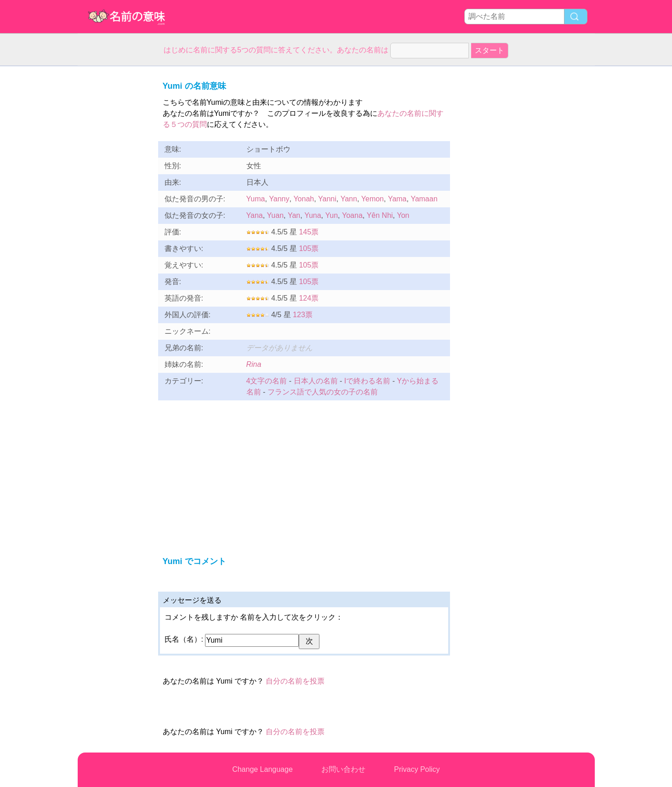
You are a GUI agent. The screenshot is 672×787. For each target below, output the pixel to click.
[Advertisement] (114, 204)
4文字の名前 (267, 381)
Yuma (256, 199)
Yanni (327, 199)
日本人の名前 (316, 381)
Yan (294, 215)
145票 (309, 232)
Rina (254, 364)
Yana (255, 215)
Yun (332, 215)
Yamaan (424, 199)
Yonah (304, 199)
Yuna (313, 215)
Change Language (262, 769)
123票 (303, 315)
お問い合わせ (343, 769)
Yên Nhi (380, 215)
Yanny (279, 199)
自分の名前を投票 (295, 681)
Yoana (352, 215)
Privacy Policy (417, 769)
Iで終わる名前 (367, 381)
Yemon (373, 199)
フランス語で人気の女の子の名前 (323, 392)
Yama (397, 199)
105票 (309, 248)
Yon (403, 215)
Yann (349, 199)
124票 (309, 298)
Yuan (275, 215)
